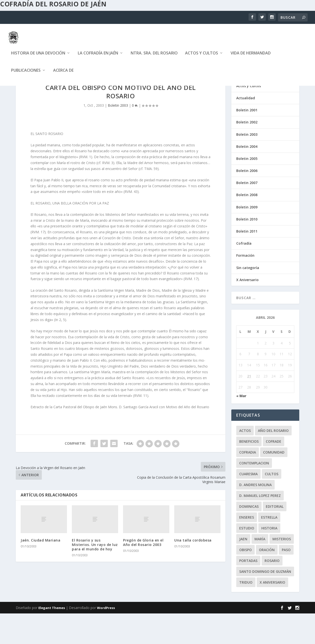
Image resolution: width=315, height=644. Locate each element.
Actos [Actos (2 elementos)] (245, 461)
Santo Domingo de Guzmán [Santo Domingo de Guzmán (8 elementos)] (265, 602)
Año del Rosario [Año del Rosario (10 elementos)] (273, 461)
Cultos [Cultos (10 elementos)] (272, 504)
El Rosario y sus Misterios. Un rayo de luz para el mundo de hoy (95, 575)
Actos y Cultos (202, 57)
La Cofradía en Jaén (98, 57)
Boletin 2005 (247, 189)
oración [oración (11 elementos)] (267, 580)
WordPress (106, 638)
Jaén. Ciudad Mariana (40, 571)
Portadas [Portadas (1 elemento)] (248, 591)
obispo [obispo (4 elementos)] (245, 580)
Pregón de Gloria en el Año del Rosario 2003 (143, 573)
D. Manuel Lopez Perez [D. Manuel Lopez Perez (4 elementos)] (260, 526)
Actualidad (246, 128)
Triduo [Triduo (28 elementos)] (246, 613)
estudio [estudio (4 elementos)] (247, 559)
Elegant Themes (52, 638)
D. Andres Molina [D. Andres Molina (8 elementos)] (255, 515)
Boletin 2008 (247, 225)
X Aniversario (247, 310)
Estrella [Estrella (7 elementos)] (269, 548)
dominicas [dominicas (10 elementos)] (249, 537)
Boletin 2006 (247, 201)
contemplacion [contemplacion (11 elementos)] (254, 494)
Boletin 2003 (118, 136)
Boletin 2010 (247, 250)
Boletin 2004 (247, 177)
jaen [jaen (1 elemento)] (243, 569)
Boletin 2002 (247, 153)
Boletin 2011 (247, 262)
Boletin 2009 (247, 238)
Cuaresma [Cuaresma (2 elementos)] (248, 504)
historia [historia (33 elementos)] (269, 559)
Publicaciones (26, 74)
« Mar (241, 426)
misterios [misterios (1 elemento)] (282, 569)
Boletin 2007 (247, 213)
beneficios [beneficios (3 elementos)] (249, 472)
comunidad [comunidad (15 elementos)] (274, 483)
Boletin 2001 (247, 141)
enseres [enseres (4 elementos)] (247, 548)
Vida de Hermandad (251, 57)
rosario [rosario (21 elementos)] (272, 591)
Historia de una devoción (38, 57)
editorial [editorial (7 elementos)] (275, 537)
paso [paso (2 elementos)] (286, 580)
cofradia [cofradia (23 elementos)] (248, 483)
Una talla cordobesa (193, 571)
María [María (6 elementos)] (260, 569)
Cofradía (244, 274)
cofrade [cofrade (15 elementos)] (274, 472)
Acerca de (63, 74)
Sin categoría (248, 298)
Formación (245, 286)
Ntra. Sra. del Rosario (154, 57)
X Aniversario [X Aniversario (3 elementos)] (272, 613)
